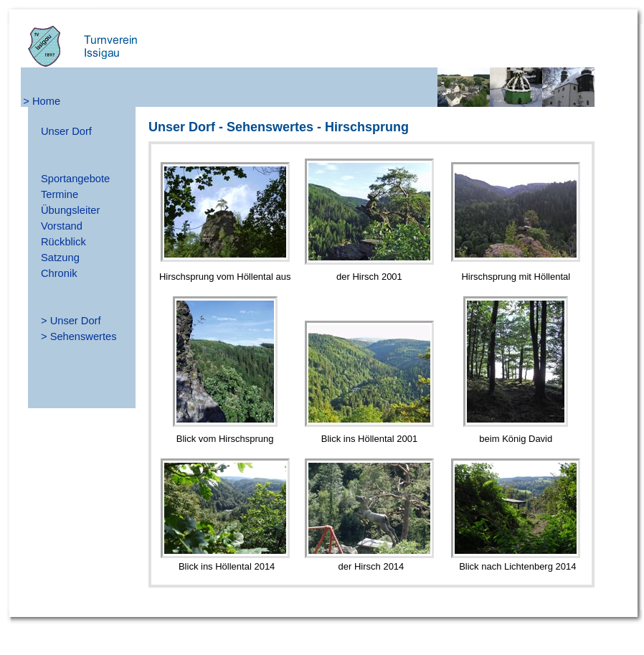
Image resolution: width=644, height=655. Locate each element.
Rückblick (63, 242)
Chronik (59, 273)
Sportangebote (75, 179)
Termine (60, 194)
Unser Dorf (66, 131)
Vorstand (62, 226)
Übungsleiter (70, 210)
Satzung (60, 258)
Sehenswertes (84, 336)
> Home (42, 101)
